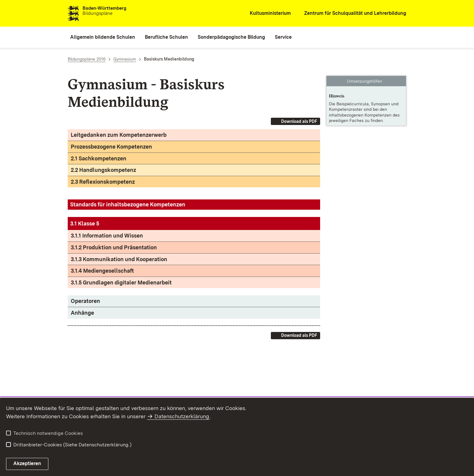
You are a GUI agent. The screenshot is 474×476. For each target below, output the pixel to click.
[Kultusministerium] (266, 13)
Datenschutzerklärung (182, 416)
